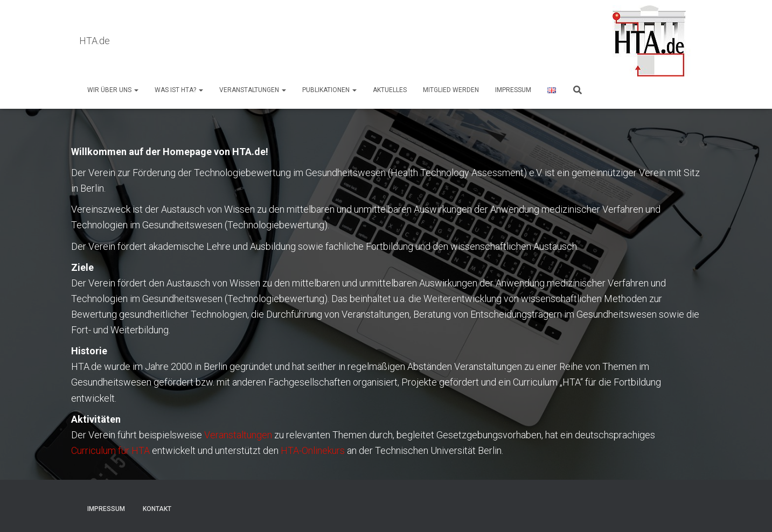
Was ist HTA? (179, 90)
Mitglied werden (451, 90)
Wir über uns (113, 90)
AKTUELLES (390, 90)
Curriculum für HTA (110, 450)
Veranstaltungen (253, 90)
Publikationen (329, 90)
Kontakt (157, 509)
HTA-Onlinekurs (313, 450)
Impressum (513, 90)
